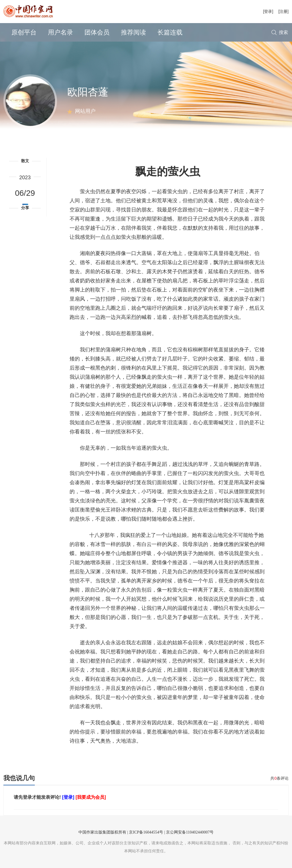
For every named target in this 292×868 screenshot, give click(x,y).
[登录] (268, 11)
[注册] (283, 11)
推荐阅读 (133, 32)
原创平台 (24, 32)
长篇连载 (170, 32)
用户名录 (60, 32)
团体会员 (97, 32)
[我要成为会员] (91, 797)
